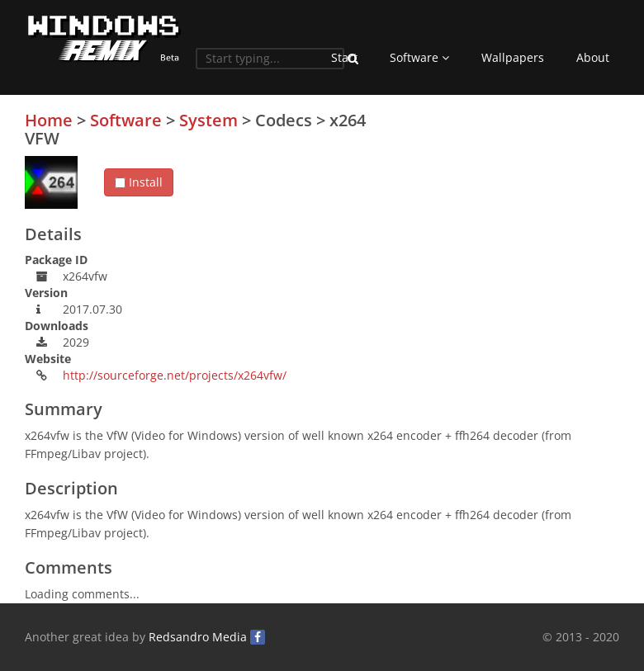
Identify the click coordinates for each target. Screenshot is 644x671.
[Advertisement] (495, 227)
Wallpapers (513, 57)
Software (419, 57)
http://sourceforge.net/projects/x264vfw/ (175, 375)
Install (139, 182)
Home (49, 120)
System (208, 120)
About (593, 57)
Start (344, 57)
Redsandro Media (198, 637)
